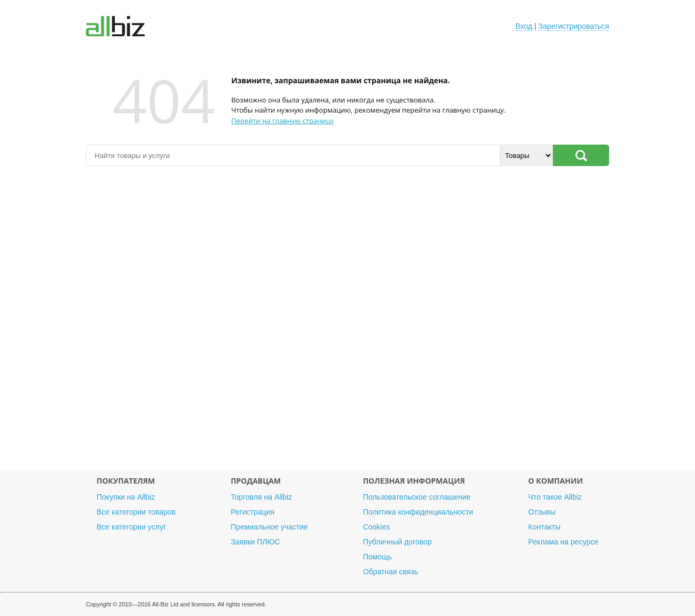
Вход (524, 26)
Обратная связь (390, 572)
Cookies (377, 527)
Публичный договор (397, 542)
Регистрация (252, 512)
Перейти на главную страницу (282, 121)
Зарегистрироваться (574, 26)
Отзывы (542, 512)
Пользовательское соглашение (417, 497)
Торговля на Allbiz (261, 497)
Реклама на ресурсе (563, 542)
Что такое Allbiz (555, 497)
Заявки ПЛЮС (255, 542)
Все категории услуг (131, 527)
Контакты (544, 527)
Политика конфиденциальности (418, 512)
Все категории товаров (136, 512)
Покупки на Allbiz (126, 497)
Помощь (377, 557)
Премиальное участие (269, 527)
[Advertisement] (347, 323)
